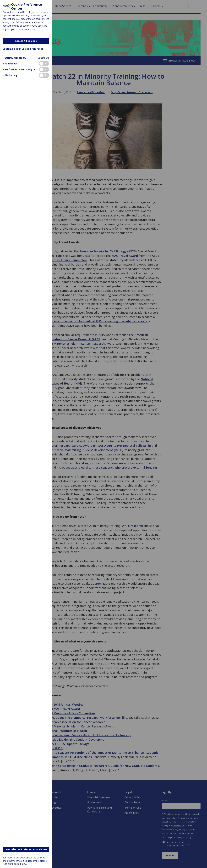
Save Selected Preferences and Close (26, 849)
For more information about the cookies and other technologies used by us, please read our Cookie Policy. (25, 861)
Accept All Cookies (26, 41)
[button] (14, 58)
